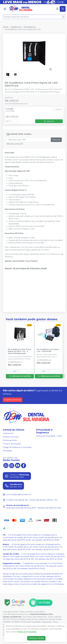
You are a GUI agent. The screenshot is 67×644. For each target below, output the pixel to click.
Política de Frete (10, 440)
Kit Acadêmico (30, 27)
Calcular (56, 140)
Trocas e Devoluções (12, 444)
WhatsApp (8, 451)
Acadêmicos (16, 27)
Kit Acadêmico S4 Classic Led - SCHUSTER (48, 350)
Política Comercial (11, 437)
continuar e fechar (36, 638)
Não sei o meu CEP (15, 144)
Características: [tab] (12, 167)
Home (6, 27)
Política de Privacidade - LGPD (49, 436)
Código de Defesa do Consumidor (17, 447)
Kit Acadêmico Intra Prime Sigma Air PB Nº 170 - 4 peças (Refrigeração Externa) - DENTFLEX (19, 351)
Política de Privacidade (27, 632)
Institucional (8, 433)
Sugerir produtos (13, 400)
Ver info (58, 109)
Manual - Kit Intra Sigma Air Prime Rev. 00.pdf (26, 268)
